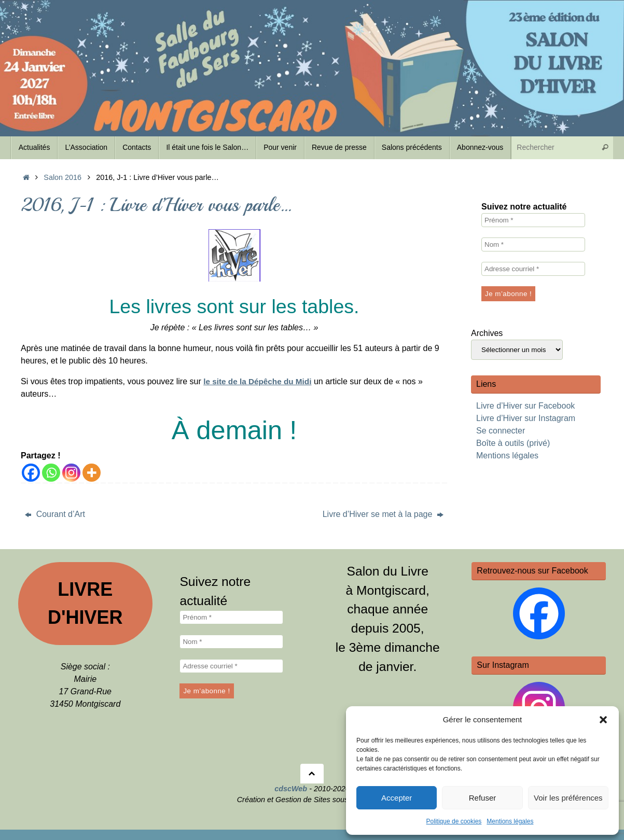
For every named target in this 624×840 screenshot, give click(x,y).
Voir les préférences (568, 798)
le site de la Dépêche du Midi (260, 381)
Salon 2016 (63, 177)
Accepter (397, 798)
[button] (603, 720)
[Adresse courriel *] (533, 269)
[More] (92, 473)
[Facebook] (31, 473)
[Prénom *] (533, 220)
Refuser (483, 798)
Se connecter (501, 431)
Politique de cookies (454, 821)
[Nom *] (533, 244)
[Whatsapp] (51, 473)
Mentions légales (510, 821)
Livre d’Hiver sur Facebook (525, 406)
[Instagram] (71, 473)
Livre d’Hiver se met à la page (383, 514)
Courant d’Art (55, 514)
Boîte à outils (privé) (513, 443)
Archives (487, 333)
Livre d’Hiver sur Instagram (526, 418)
